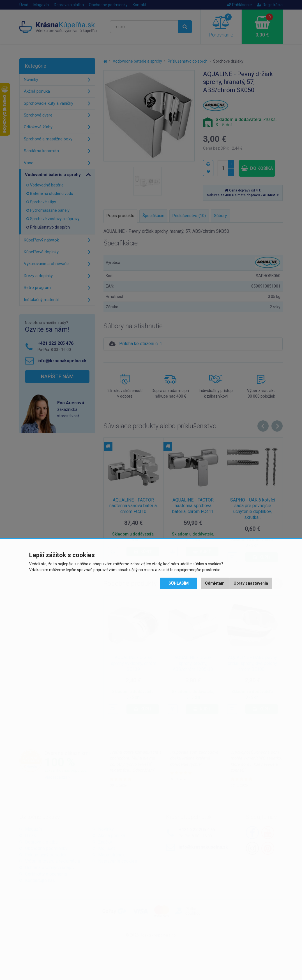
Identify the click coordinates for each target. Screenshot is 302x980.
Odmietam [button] (215, 583)
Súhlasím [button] (179, 583)
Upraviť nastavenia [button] (251, 583)
